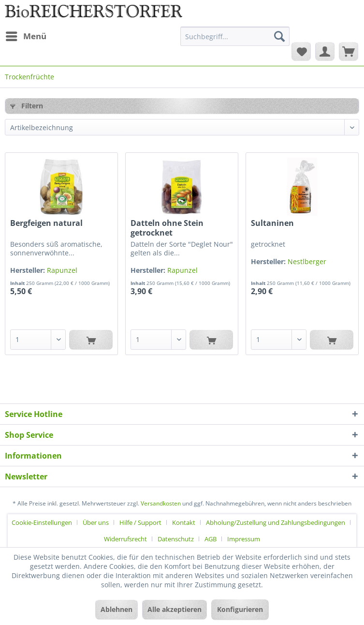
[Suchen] (279, 36)
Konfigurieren (240, 609)
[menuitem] (26, 36)
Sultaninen (272, 223)
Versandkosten (161, 503)
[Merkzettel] (301, 51)
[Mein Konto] (325, 51)
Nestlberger (307, 261)
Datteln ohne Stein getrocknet (167, 228)
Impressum (244, 539)
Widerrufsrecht (125, 539)
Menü (26, 35)
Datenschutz (176, 539)
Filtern (27, 106)
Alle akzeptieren (175, 609)
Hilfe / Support (140, 522)
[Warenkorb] (349, 51)
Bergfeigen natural (46, 223)
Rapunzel (62, 270)
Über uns (96, 522)
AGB (211, 539)
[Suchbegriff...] (235, 36)
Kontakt (184, 522)
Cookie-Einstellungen (42, 522)
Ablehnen (116, 609)
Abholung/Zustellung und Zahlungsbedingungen (276, 522)
